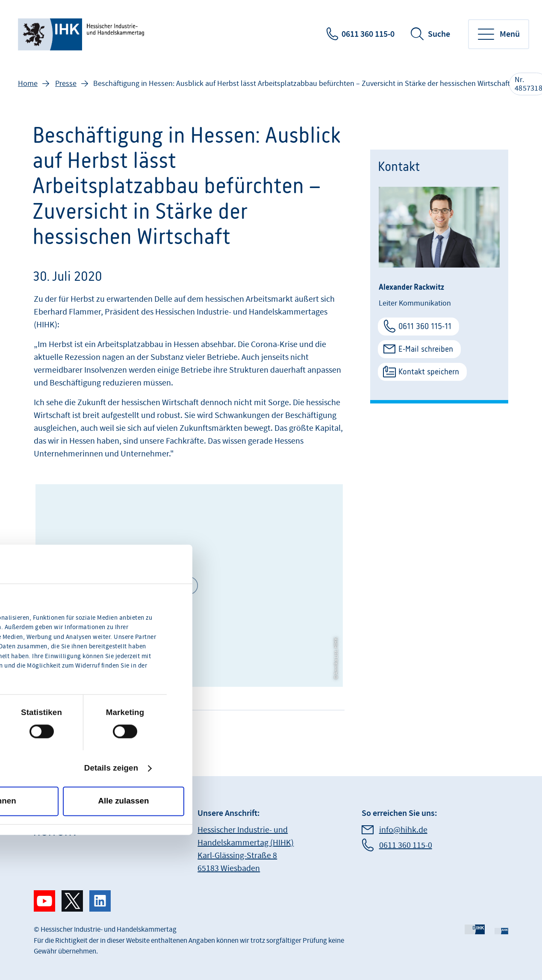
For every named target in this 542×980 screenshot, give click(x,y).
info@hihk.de (403, 830)
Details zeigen (111, 768)
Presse (66, 84)
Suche (439, 34)
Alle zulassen (124, 801)
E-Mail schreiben (426, 349)
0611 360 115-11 (425, 326)
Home (28, 84)
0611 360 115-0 (368, 34)
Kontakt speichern (429, 372)
